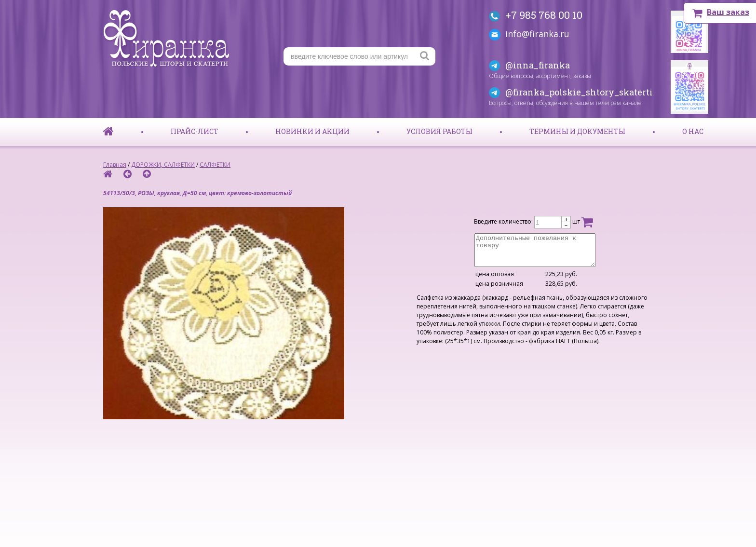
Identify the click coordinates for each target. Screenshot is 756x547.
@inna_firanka (538, 65)
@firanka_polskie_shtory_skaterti (579, 92)
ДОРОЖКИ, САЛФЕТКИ (163, 165)
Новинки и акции (312, 131)
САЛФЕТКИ (215, 165)
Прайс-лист (195, 131)
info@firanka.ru (537, 34)
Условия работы (439, 131)
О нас (693, 131)
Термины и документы (577, 131)
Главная (115, 165)
